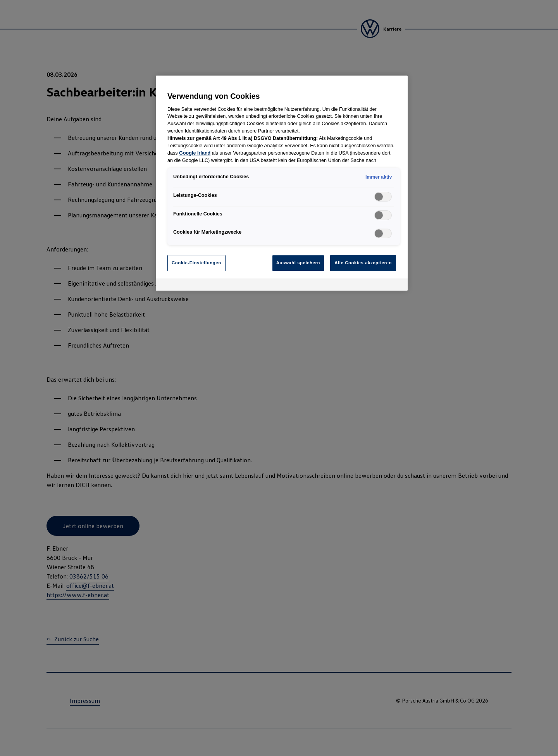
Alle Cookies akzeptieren (363, 263)
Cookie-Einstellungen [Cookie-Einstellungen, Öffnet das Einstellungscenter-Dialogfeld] (196, 263)
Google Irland (195, 153)
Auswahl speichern (298, 263)
